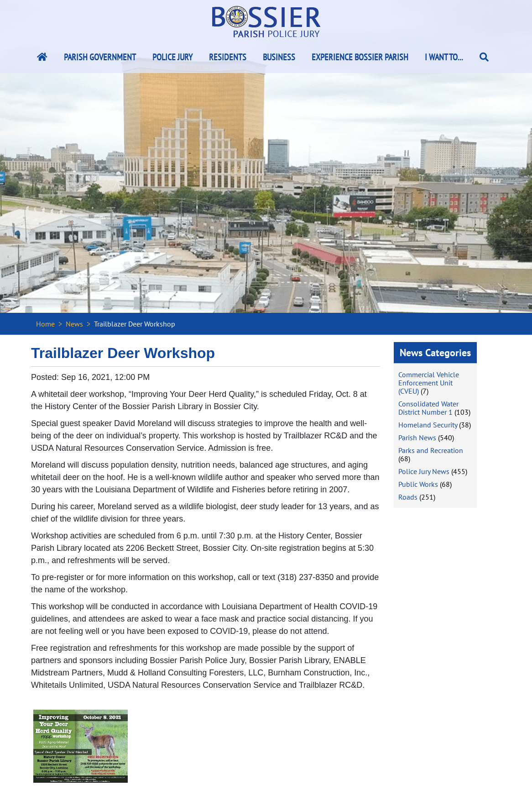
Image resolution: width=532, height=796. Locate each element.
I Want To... (444, 57)
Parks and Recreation (431, 450)
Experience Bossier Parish (360, 57)
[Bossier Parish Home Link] (42, 57)
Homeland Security (428, 425)
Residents (228, 57)
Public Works (418, 484)
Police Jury (172, 57)
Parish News (417, 438)
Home (45, 324)
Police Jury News (424, 471)
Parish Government (100, 57)
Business (279, 57)
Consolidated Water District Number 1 (428, 408)
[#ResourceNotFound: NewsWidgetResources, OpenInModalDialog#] (81, 746)
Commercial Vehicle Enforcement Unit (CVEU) (429, 383)
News (74, 324)
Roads (408, 497)
